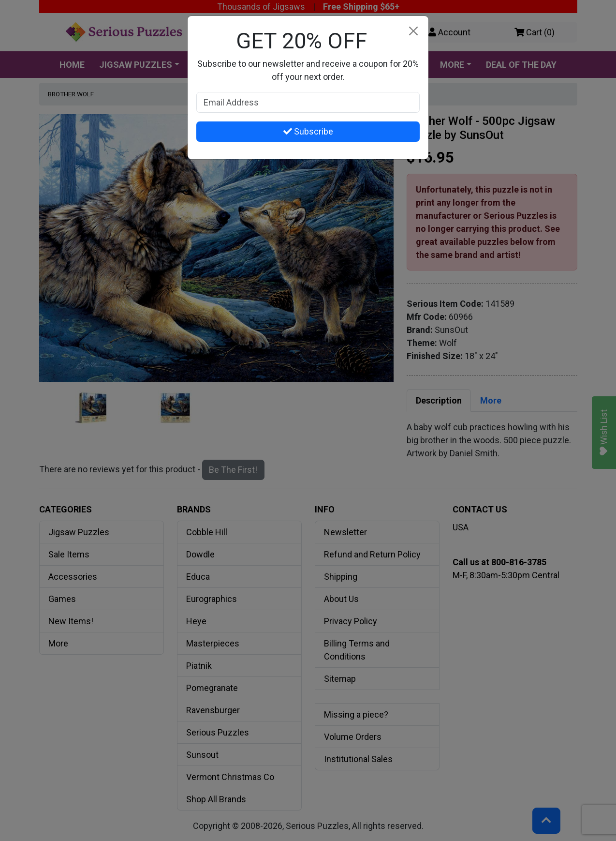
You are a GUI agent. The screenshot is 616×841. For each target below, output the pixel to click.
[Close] (413, 31)
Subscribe (308, 131)
